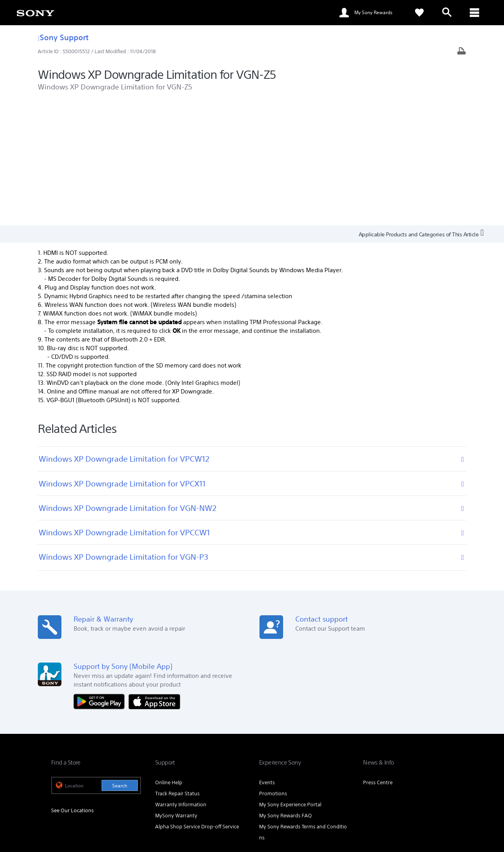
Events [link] (267, 658)
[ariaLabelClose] (474, 13)
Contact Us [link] (440, 752)
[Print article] (461, 52)
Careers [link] (410, 752)
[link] (35, 13)
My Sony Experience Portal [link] (290, 680)
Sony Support (63, 37)
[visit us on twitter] (411, 772)
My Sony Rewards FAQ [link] (285, 691)
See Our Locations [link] (72, 686)
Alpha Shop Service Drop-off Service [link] (197, 703)
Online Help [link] (169, 658)
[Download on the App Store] (154, 577)
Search (120, 662)
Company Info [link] (377, 752)
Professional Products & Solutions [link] (313, 752)
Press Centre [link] (378, 658)
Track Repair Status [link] (177, 669)
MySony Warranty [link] (176, 691)
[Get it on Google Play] (101, 577)
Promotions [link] (273, 669)
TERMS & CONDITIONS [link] (74, 809)
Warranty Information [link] (181, 680)
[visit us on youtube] (445, 772)
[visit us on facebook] (394, 772)
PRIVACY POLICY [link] (119, 809)
